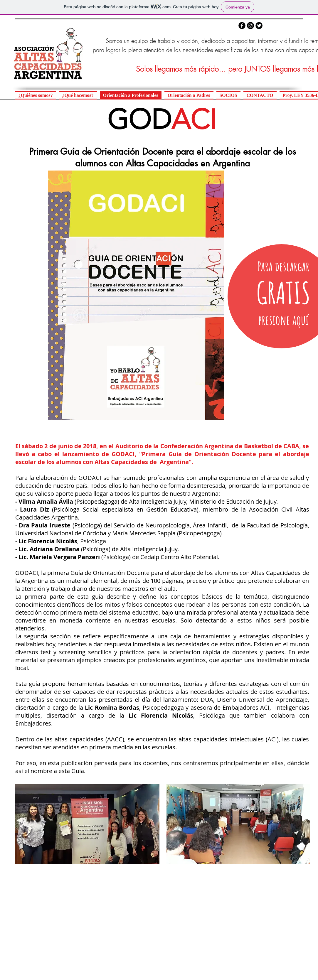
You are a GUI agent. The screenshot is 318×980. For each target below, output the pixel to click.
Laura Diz (35, 509)
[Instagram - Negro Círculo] (250, 26)
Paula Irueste (51, 525)
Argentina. (65, 517)
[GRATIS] (283, 293)
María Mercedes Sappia (144, 533)
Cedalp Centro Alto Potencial (179, 557)
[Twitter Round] (259, 26)
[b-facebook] (242, 26)
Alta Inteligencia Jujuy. (149, 549)
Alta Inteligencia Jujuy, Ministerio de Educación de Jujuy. (203, 501)
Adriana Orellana (55, 549)
